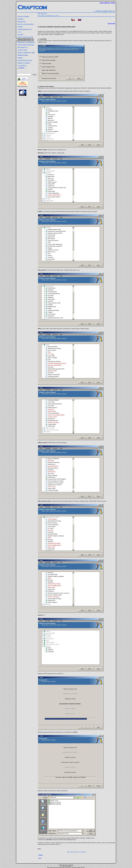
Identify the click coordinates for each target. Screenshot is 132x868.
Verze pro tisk (111, 23)
